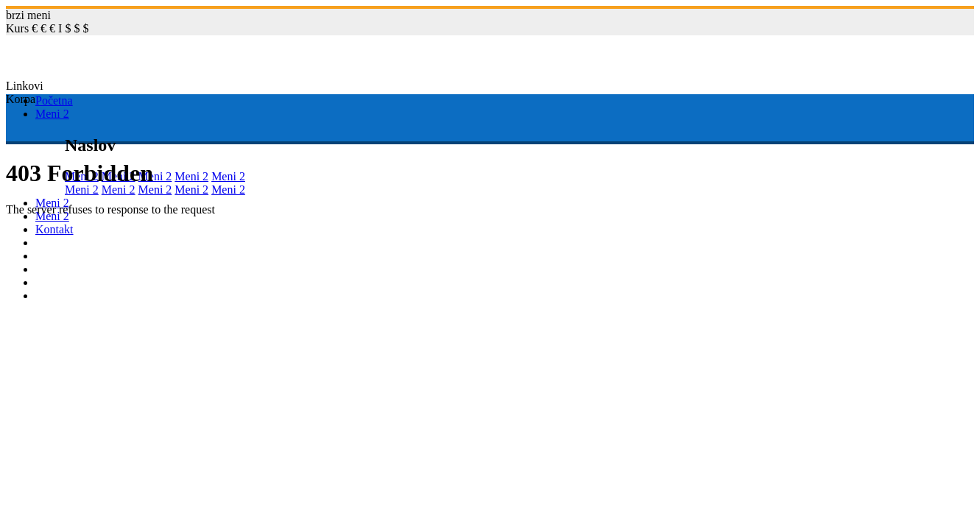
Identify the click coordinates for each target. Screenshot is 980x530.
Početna (54, 100)
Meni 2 (52, 114)
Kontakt (54, 229)
